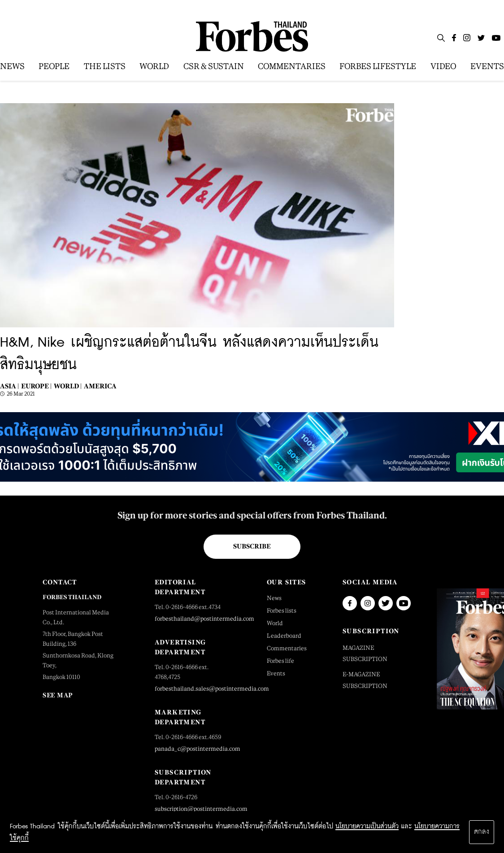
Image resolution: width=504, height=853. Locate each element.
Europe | (36, 386)
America (100, 386)
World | (68, 386)
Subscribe (252, 546)
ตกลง (482, 832)
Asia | (9, 386)
